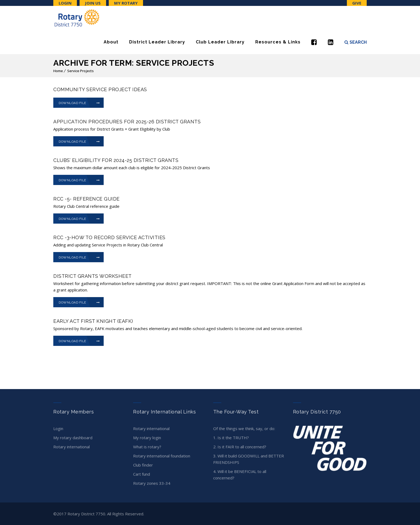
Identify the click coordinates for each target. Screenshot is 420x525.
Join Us (93, 3)
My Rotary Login (147, 438)
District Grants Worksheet (93, 276)
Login (65, 3)
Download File (79, 103)
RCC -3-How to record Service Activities (109, 237)
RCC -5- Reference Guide (87, 199)
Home (58, 71)
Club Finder (143, 465)
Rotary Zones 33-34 (152, 483)
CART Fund (142, 474)
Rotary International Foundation (162, 456)
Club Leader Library (220, 42)
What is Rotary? (147, 447)
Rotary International (72, 447)
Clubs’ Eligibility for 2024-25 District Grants (116, 160)
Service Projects (80, 71)
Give (357, 3)
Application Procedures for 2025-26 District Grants (127, 122)
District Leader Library (157, 42)
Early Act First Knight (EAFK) (93, 321)
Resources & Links (278, 42)
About (111, 42)
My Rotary (126, 3)
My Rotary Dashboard (73, 438)
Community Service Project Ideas (100, 89)
